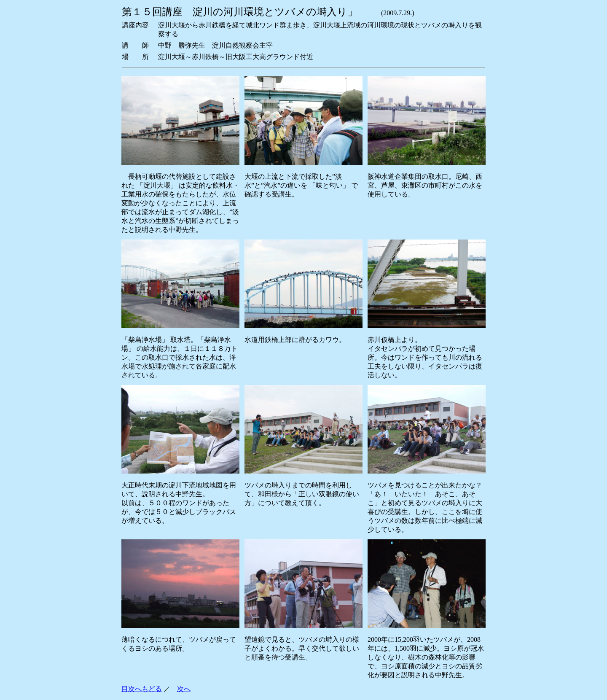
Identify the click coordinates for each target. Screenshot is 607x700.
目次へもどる (142, 689)
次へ (184, 689)
